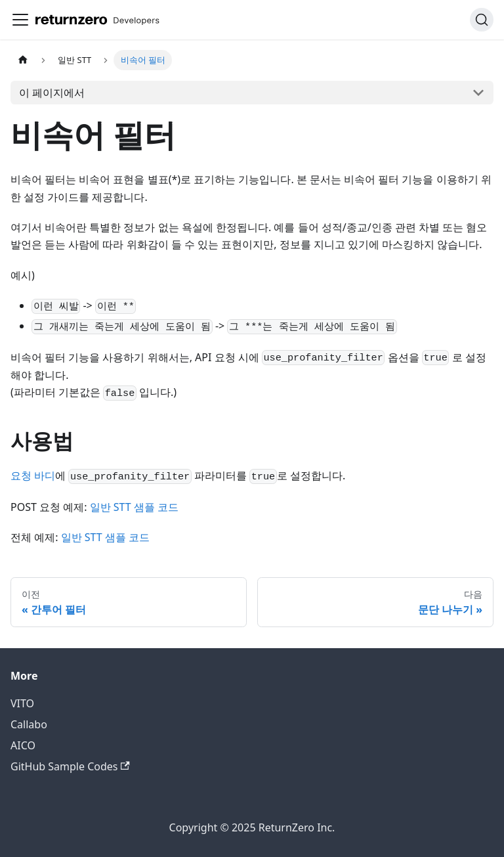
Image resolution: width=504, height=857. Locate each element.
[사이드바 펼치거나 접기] (20, 20)
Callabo (29, 724)
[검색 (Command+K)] (482, 20)
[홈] (23, 60)
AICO (23, 745)
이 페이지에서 (52, 93)
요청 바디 (33, 475)
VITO (22, 703)
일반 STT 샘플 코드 (134, 507)
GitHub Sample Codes (70, 766)
